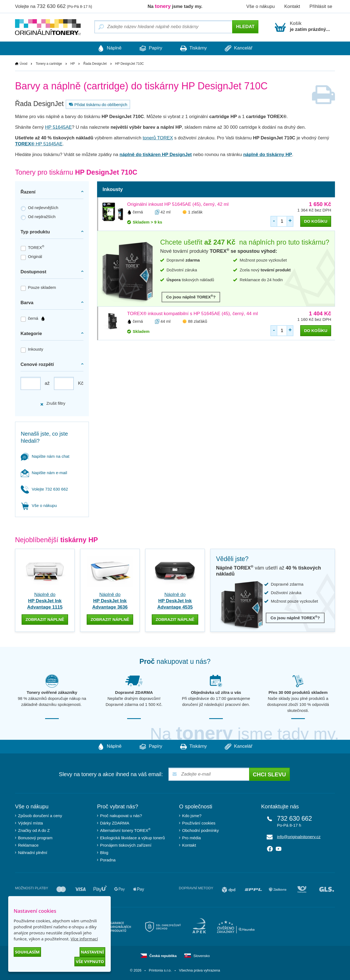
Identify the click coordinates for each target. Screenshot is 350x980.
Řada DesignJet (95, 64)
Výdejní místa (30, 823)
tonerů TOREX (158, 138)
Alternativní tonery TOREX (126, 830)
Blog (104, 853)
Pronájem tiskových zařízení (126, 845)
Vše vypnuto (90, 961)
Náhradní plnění (33, 853)
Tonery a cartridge (49, 64)
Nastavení (92, 952)
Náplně (108, 48)
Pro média (191, 838)
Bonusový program (35, 838)
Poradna (108, 860)
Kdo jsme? (192, 816)
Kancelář (240, 48)
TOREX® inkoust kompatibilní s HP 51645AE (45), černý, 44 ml (192, 314)
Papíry (150, 48)
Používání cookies (199, 823)
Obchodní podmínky (200, 830)
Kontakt (292, 6)
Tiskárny (194, 48)
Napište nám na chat (45, 456)
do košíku (316, 221)
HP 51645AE (59, 127)
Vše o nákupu (261, 6)
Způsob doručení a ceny (40, 816)
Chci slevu (269, 774)
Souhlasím (27, 952)
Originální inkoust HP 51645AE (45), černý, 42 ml (178, 204)
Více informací (84, 939)
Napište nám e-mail (44, 473)
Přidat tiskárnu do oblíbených (97, 104)
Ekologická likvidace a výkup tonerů (132, 838)
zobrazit (45, 619)
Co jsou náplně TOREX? (191, 297)
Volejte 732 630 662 (44, 489)
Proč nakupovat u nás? (121, 816)
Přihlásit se (321, 6)
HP (73, 64)
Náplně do (45, 601)
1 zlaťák (195, 212)
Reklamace (28, 845)
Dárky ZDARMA (115, 823)
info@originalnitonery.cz (299, 837)
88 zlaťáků (198, 321)
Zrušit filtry (52, 404)
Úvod (24, 64)
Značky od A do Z (34, 830)
